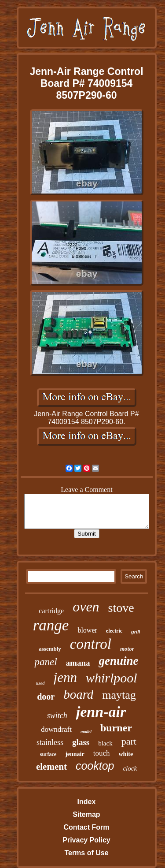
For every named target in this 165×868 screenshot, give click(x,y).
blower (87, 630)
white (126, 754)
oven (86, 607)
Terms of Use (86, 853)
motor (127, 649)
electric (114, 631)
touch (102, 753)
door (46, 697)
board (78, 694)
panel (46, 662)
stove (121, 608)
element (51, 767)
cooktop (95, 766)
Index (87, 802)
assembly (50, 649)
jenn (65, 677)
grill (136, 632)
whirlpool (112, 678)
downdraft (56, 729)
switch (57, 715)
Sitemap (86, 814)
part (129, 741)
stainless (50, 742)
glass (81, 742)
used (40, 683)
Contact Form (86, 827)
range (51, 625)
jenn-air (101, 712)
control (91, 644)
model (86, 732)
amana (78, 663)
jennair (75, 754)
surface (48, 754)
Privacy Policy (86, 840)
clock (130, 768)
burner (116, 728)
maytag (119, 695)
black (105, 743)
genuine (118, 661)
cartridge (51, 611)
